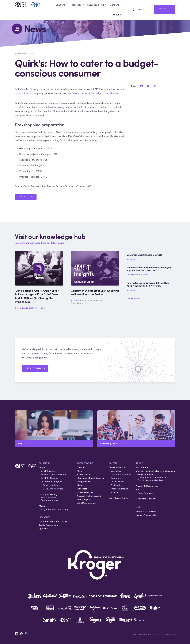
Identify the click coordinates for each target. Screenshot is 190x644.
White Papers (84, 499)
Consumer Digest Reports (91, 478)
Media (42, 506)
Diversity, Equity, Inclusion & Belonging (155, 471)
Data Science (117, 482)
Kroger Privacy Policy (147, 515)
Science (115, 492)
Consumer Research (53, 485)
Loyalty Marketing (48, 494)
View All (81, 467)
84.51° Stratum (48, 471)
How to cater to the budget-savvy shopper (96, 93)
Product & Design (119, 489)
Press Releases (85, 492)
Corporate (116, 478)
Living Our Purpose (146, 474)
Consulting (116, 471)
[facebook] (148, 86)
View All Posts (133, 298)
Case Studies (84, 474)
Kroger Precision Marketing (54, 509)
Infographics (84, 482)
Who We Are (142, 467)
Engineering (116, 485)
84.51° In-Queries (49, 478)
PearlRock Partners (146, 499)
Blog (80, 471)
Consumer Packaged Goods (53, 521)
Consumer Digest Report (94, 301)
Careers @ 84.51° (118, 467)
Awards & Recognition (147, 486)
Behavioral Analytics (53, 489)
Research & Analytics (51, 482)
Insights (75, 301)
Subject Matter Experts (89, 496)
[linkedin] (141, 86)
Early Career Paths (118, 498)
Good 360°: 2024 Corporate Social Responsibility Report (152, 479)
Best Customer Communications (49, 499)
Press (139, 489)
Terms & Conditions (146, 511)
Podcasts (82, 489)
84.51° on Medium (86, 503)
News (42, 308)
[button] (62, 5)
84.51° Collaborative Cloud (54, 474)
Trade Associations (49, 525)
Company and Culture (26, 308)
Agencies (43, 528)
